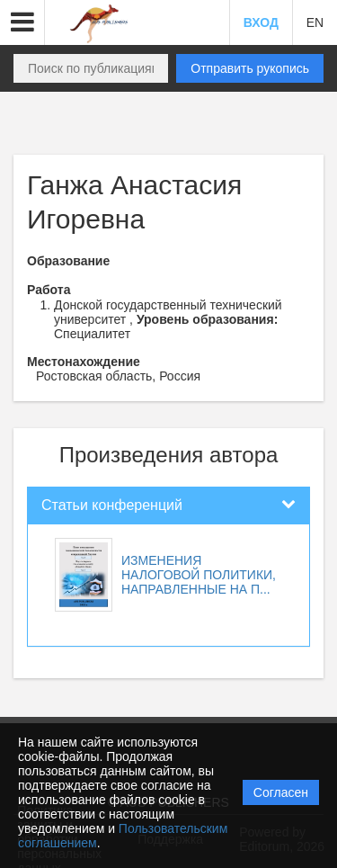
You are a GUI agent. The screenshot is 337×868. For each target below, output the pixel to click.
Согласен (281, 792)
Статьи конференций (112, 505)
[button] (22, 22)
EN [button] (315, 22)
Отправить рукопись (250, 68)
